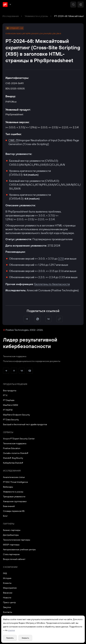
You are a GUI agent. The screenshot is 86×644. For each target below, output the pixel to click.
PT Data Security (11, 420)
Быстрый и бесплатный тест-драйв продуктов (25, 424)
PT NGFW (8, 410)
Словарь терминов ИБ (14, 511)
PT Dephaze (9, 400)
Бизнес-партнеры (12, 530)
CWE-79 (14, 140)
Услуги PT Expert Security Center (19, 439)
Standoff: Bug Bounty (13, 458)
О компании (10, 567)
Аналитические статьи (14, 477)
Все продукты (10, 391)
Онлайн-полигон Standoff (16, 453)
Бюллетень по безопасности (52, 284)
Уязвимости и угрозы (36, 16)
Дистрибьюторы (11, 535)
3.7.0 (61, 259)
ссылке (11, 630)
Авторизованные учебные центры (19, 549)
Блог (5, 516)
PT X (5, 395)
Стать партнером (11, 554)
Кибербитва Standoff (13, 463)
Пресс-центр (9, 602)
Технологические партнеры (17, 540)
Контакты (8, 612)
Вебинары (8, 487)
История (7, 578)
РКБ (5, 573)
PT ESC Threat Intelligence (15, 482)
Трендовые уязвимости (14, 497)
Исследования (11, 16)
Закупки (7, 607)
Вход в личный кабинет (14, 559)
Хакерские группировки (15, 501)
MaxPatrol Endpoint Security (16, 415)
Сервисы (8, 432)
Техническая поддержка (15, 356)
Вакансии (8, 593)
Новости (7, 598)
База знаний (9, 506)
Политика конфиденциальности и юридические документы (32, 361)
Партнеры (9, 524)
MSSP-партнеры (11, 545)
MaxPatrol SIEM (11, 405)
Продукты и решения (15, 384)
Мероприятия (10, 588)
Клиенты (7, 583)
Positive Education (12, 448)
